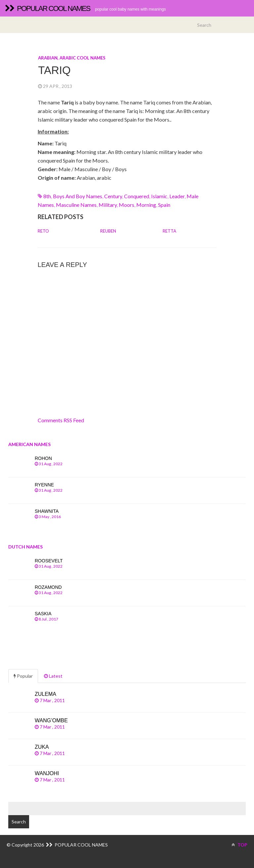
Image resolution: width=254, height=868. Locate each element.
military (108, 205)
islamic (159, 196)
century (113, 196)
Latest (53, 676)
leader (177, 196)
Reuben (108, 231)
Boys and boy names (78, 196)
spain (164, 205)
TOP (239, 845)
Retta (169, 231)
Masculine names (76, 205)
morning (146, 205)
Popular (23, 676)
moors (127, 205)
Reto (43, 231)
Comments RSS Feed (61, 420)
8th (47, 196)
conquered (137, 196)
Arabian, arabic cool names (72, 58)
